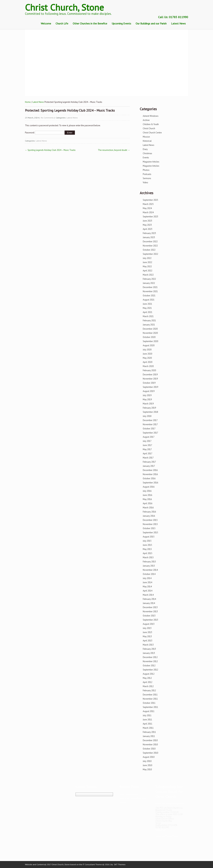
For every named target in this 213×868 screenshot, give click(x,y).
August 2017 (149, 437)
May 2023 (147, 225)
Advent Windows (151, 116)
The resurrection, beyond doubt (114, 150)
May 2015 (147, 549)
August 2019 (149, 391)
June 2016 (147, 495)
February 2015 (149, 562)
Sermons (147, 178)
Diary (145, 149)
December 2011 (150, 695)
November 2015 (150, 524)
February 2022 (149, 279)
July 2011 (147, 715)
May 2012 (147, 678)
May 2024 (147, 208)
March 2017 (148, 458)
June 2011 (147, 720)
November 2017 (150, 424)
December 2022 (150, 242)
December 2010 (150, 740)
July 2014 (147, 578)
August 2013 (149, 624)
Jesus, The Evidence (129, 794)
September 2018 (150, 412)
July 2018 (147, 416)
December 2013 (150, 607)
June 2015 (147, 545)
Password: (45, 133)
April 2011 (148, 724)
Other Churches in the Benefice (90, 23)
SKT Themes (120, 864)
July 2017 (147, 441)
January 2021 (149, 325)
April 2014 (148, 591)
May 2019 (147, 399)
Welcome (46, 23)
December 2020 (150, 329)
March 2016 (148, 508)
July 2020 (147, 350)
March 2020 (148, 366)
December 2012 (150, 657)
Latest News (178, 23)
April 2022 (148, 271)
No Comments (47, 118)
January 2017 (149, 466)
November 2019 (150, 379)
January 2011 (149, 736)
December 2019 (150, 375)
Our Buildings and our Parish (151, 23)
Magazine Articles (151, 162)
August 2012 (149, 674)
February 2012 (149, 690)
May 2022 (147, 266)
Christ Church (149, 128)
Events (146, 158)
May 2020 (147, 358)
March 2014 (148, 595)
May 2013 (147, 636)
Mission (146, 137)
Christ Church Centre (152, 133)
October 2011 (149, 703)
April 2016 (148, 503)
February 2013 (149, 649)
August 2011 (149, 711)
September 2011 (150, 707)
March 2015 (148, 557)
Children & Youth (151, 124)
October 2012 (149, 666)
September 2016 (150, 483)
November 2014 (150, 570)
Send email (161, 830)
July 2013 (147, 628)
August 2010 (149, 757)
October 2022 (149, 250)
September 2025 (150, 200)
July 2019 (147, 395)
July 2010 (147, 761)
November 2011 (150, 699)
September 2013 (150, 620)
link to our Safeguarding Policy (170, 804)
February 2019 (149, 408)
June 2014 (147, 582)
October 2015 (149, 528)
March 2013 (148, 645)
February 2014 (149, 599)
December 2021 (150, 287)
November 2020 (150, 333)
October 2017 (149, 429)
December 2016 (150, 470)
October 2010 (149, 749)
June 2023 (147, 221)
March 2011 (148, 728)
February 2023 (149, 233)
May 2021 (147, 308)
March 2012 (148, 686)
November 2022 (150, 246)
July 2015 (147, 541)
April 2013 (148, 641)
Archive (146, 120)
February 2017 (149, 462)
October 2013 (149, 616)
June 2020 (147, 354)
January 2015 (149, 566)
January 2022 (149, 283)
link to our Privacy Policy (167, 836)
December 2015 (150, 520)
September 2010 (150, 753)
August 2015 (149, 537)
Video (145, 182)
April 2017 (148, 454)
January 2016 (149, 516)
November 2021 (150, 291)
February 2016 (149, 512)
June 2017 (147, 445)
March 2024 (148, 212)
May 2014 (147, 587)
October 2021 (149, 296)
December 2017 (150, 420)
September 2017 (150, 433)
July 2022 (147, 258)
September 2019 (150, 387)
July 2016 (147, 491)
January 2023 (149, 237)
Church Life (62, 23)
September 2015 (150, 533)
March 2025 (148, 204)
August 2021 (149, 300)
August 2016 (149, 487)
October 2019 (149, 383)
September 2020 (150, 341)
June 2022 (147, 262)
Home (28, 102)
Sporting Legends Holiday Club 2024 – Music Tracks (50, 150)
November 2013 (150, 612)
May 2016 (147, 499)
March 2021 (148, 316)
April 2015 (148, 553)
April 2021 (148, 312)
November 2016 (150, 474)
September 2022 (150, 254)
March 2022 (148, 275)
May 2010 (147, 769)
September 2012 (150, 670)
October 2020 (149, 337)
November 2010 (150, 745)
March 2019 (148, 404)
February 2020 (149, 370)
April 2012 (148, 682)
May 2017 (147, 449)
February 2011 (149, 732)
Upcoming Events (121, 23)
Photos (146, 170)
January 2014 (149, 603)
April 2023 (148, 229)
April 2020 (148, 362)
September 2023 (150, 217)
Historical (147, 141)
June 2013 (147, 632)
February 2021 (149, 321)
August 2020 (149, 345)
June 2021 (147, 304)
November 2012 (150, 661)
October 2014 (149, 574)
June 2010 (147, 765)
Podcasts (147, 174)
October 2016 (149, 478)
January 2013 (149, 653)
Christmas (147, 153)
